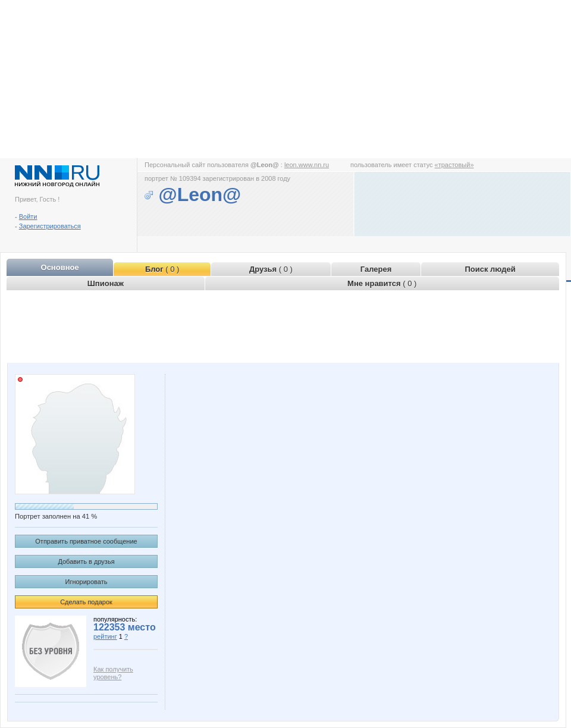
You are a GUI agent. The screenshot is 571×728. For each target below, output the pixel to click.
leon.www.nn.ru (307, 165)
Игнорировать (87, 582)
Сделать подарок (86, 602)
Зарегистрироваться (50, 226)
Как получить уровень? (113, 673)
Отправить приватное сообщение (86, 541)
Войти (28, 216)
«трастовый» (454, 165)
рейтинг (105, 636)
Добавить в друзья (86, 561)
